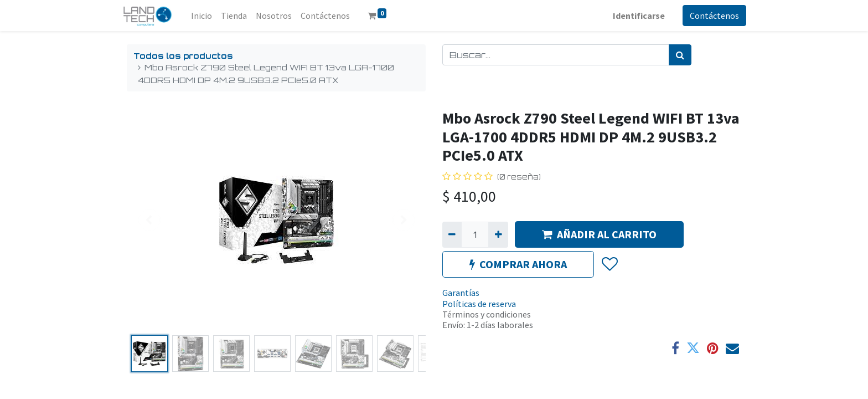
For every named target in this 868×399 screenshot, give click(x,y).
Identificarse (634, 16)
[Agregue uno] (498, 234)
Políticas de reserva (479, 304)
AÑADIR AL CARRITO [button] (599, 234)
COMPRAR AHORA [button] (518, 264)
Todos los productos (183, 55)
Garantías (461, 293)
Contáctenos (709, 16)
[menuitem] (206, 16)
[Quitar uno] (452, 234)
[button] (609, 265)
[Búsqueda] (680, 55)
